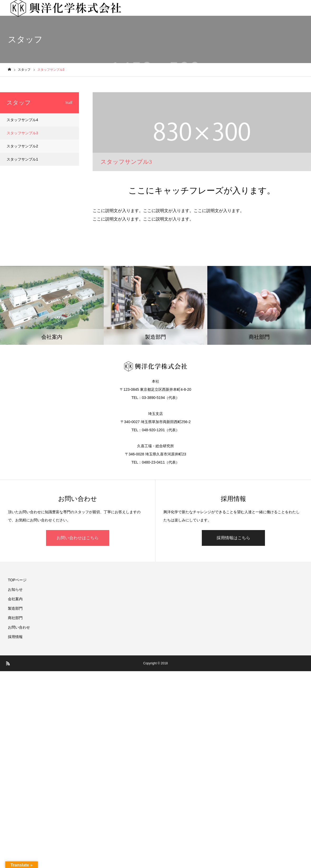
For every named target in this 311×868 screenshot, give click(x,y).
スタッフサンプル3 (22, 133)
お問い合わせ (19, 627)
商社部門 (15, 618)
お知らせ (15, 589)
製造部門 (15, 608)
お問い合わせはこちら (78, 538)
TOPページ (17, 580)
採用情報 (15, 637)
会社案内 (15, 599)
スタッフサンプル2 (22, 146)
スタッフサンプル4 (22, 120)
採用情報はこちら (233, 538)
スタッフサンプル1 (22, 159)
